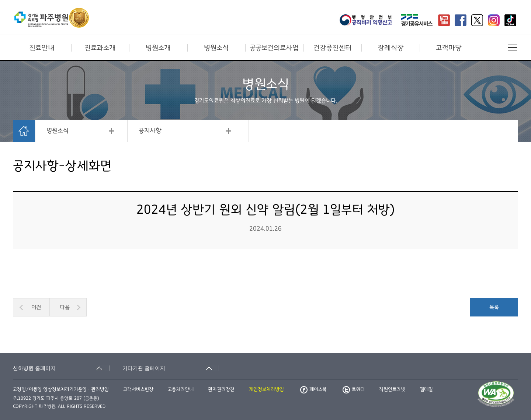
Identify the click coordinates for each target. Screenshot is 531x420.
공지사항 (150, 131)
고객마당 (449, 48)
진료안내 (42, 48)
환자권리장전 (221, 389)
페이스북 (313, 389)
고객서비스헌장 (138, 389)
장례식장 (391, 48)
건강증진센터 (332, 48)
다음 (65, 307)
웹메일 (426, 389)
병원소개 (158, 48)
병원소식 (216, 48)
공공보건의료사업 (274, 48)
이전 (36, 307)
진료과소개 (100, 48)
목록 (494, 307)
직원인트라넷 (392, 389)
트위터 (354, 389)
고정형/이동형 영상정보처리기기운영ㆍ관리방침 (61, 389)
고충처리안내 (181, 389)
